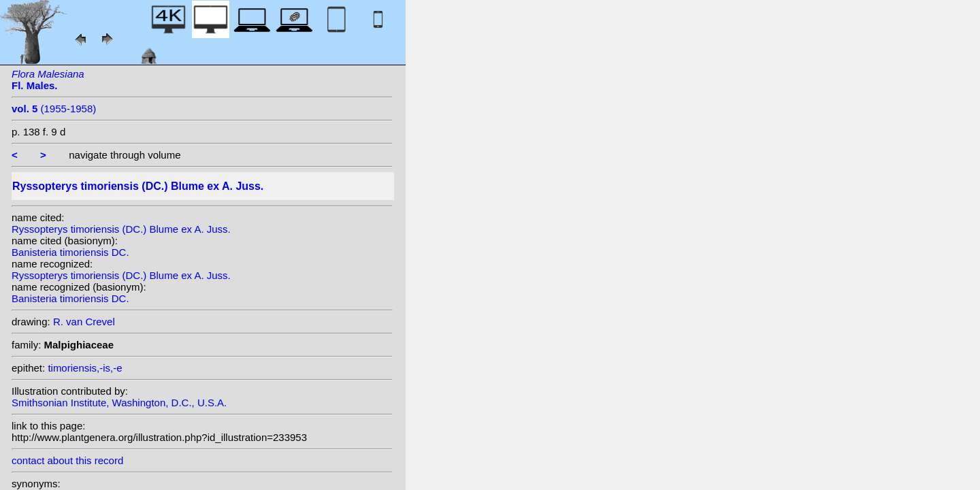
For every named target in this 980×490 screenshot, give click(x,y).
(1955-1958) (54, 109)
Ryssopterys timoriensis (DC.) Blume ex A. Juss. (121, 229)
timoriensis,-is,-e (85, 368)
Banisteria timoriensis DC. (70, 252)
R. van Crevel (84, 322)
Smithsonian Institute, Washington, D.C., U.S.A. (119, 403)
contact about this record (67, 460)
